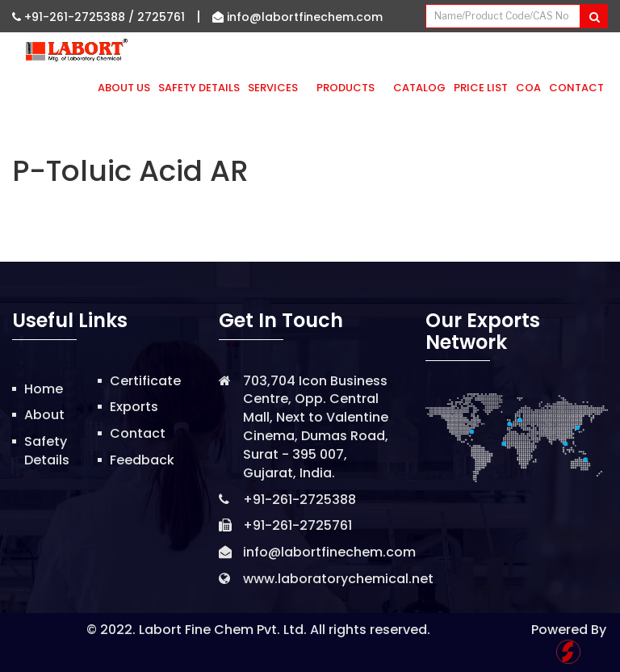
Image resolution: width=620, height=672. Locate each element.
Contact (576, 88)
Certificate (145, 381)
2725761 (161, 17)
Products (351, 88)
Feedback (142, 460)
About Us (124, 88)
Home (44, 389)
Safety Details (199, 88)
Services (278, 88)
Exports (134, 407)
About (44, 415)
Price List (481, 88)
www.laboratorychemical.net (338, 579)
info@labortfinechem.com (297, 17)
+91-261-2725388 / (75, 17)
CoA (528, 88)
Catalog (419, 88)
